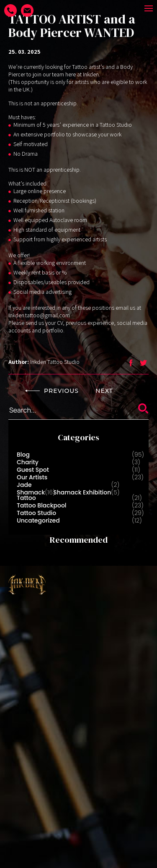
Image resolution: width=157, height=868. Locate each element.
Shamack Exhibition (82, 492)
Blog (23, 455)
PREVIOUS (52, 391)
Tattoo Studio (36, 513)
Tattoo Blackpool (42, 505)
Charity (28, 462)
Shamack (31, 492)
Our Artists (32, 477)
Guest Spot (33, 470)
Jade (24, 485)
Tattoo (26, 498)
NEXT (114, 391)
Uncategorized (38, 520)
